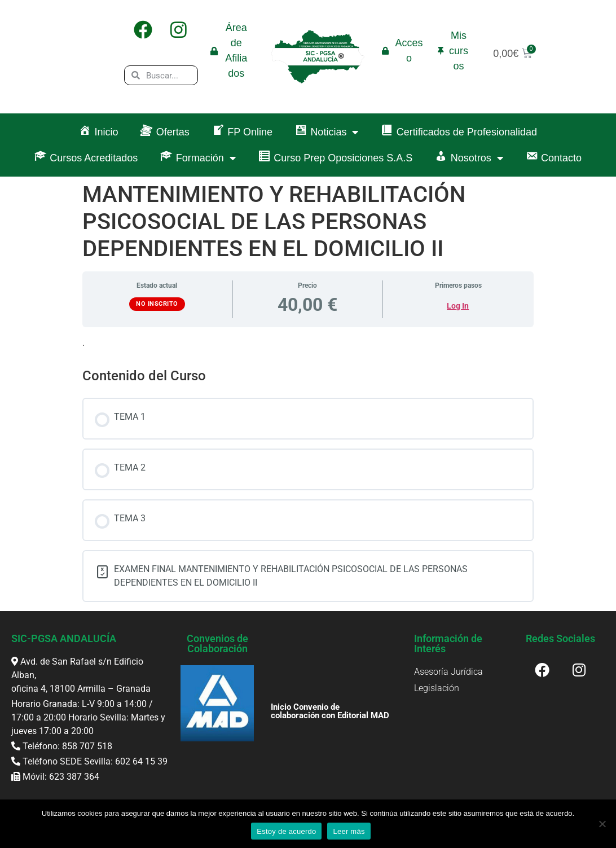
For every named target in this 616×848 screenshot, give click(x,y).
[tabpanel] (308, 343)
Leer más (349, 831)
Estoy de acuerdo (286, 831)
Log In (458, 306)
